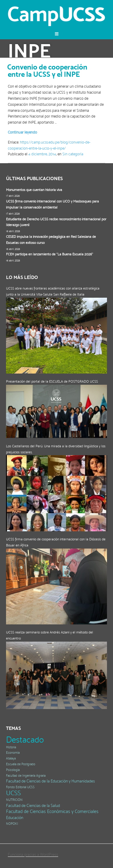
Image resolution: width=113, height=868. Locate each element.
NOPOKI (12, 824)
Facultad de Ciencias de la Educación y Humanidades (50, 781)
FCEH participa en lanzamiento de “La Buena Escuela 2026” (50, 254)
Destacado (25, 740)
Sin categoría (73, 154)
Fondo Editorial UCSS (20, 787)
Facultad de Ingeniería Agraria (26, 776)
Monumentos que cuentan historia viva (34, 190)
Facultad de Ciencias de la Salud (33, 806)
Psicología (13, 770)
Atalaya (11, 758)
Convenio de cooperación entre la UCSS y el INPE (47, 71)
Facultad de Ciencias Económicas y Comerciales (52, 811)
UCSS (13, 793)
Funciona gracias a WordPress (33, 854)
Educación (15, 818)
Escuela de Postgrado (21, 764)
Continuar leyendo (22, 132)
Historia (11, 747)
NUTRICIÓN (14, 800)
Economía (13, 753)
